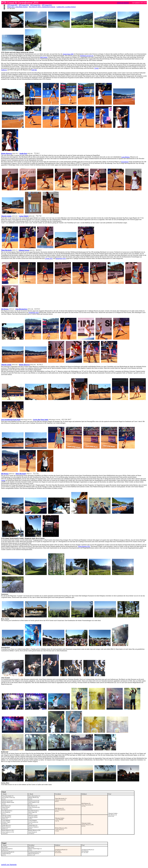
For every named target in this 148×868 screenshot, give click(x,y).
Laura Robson (125, 157)
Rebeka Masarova (7, 153)
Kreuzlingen (125, 162)
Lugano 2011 (49, 258)
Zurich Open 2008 (68, 54)
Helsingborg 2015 (61, 258)
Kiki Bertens (5, 309)
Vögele (96, 68)
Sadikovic (4, 70)
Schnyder (34, 70)
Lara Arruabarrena (7, 420)
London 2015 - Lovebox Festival (66, 7)
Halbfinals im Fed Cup (87, 56)
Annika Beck (23, 153)
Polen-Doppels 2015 (84, 546)
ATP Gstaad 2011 (24, 5)
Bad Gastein (44, 57)
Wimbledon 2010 (34, 312)
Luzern (3, 480)
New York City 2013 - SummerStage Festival (42, 7)
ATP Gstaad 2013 (47, 5)
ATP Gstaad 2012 (35, 5)
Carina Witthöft (24, 216)
